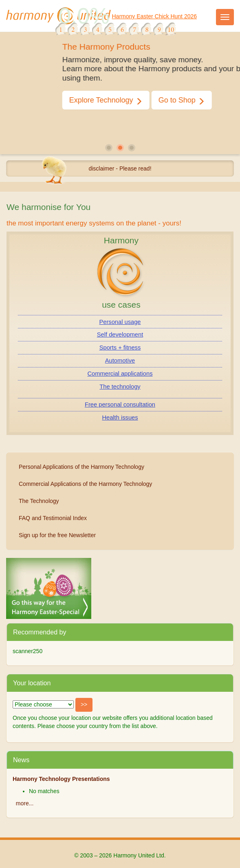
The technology (120, 387)
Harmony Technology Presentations (61, 779)
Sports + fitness (120, 348)
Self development (120, 335)
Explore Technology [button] (123, 100)
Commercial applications (120, 374)
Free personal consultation (120, 404)
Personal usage (120, 322)
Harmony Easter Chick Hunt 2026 (155, 16)
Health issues (120, 418)
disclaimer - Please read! (120, 168)
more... (25, 803)
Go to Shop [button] (198, 100)
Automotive (120, 361)
